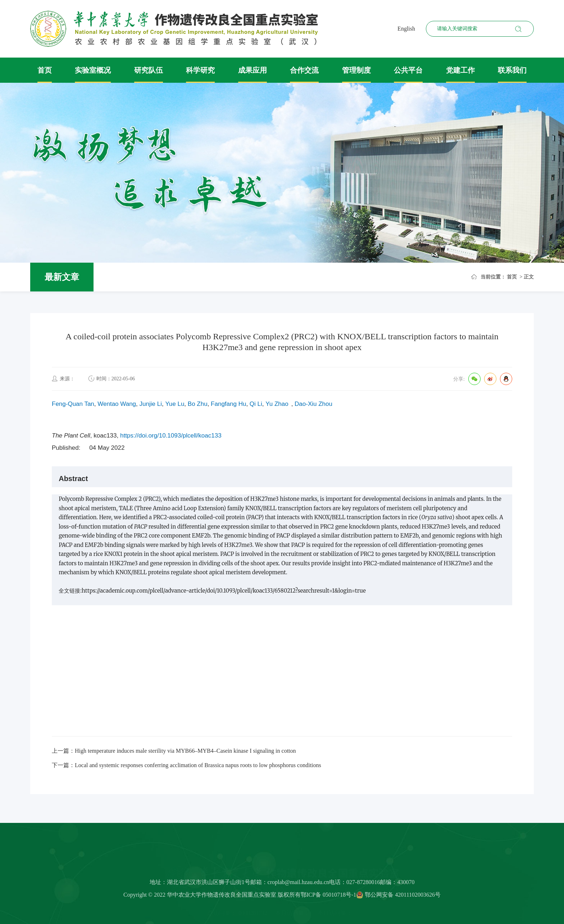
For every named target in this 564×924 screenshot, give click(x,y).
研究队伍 (149, 70)
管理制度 (356, 70)
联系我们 (512, 70)
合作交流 (304, 70)
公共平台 (408, 70)
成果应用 (253, 70)
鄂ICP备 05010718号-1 (328, 897)
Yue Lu (175, 404)
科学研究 (200, 70)
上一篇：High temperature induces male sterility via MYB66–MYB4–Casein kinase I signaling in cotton (174, 751)
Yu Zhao (277, 404)
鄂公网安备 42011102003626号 (398, 897)
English (406, 29)
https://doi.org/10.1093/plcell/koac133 (171, 436)
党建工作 (460, 70)
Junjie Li (151, 404)
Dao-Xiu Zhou (313, 404)
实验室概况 (93, 70)
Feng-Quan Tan (73, 404)
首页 (45, 70)
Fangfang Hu (228, 404)
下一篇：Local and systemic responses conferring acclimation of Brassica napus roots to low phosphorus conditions (187, 765)
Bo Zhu (198, 404)
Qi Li (256, 404)
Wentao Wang (117, 404)
